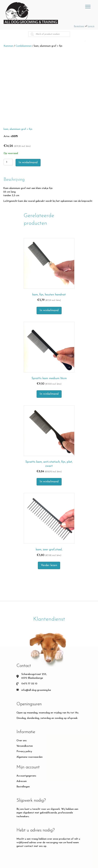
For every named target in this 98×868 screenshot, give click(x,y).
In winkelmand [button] (49, 310)
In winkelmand (28, 163)
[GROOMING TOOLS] (88, 7)
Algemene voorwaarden (30, 757)
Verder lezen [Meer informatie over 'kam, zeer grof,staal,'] (49, 565)
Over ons (22, 741)
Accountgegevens (26, 776)
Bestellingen (23, 787)
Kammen (8, 46)
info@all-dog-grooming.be (36, 690)
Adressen (22, 781)
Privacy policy (24, 751)
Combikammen (24, 46)
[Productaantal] (8, 162)
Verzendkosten (25, 746)
